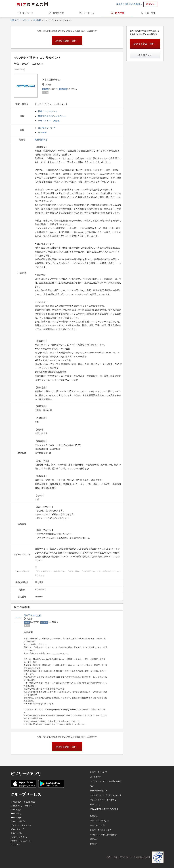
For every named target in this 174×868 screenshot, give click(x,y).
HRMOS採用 (16, 810)
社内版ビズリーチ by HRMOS (23, 802)
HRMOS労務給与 (18, 821)
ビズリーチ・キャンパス (21, 825)
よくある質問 (96, 777)
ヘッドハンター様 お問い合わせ (103, 835)
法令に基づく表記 (98, 825)
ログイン (150, 4)
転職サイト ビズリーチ (20, 20)
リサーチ (42, 132)
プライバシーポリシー (99, 821)
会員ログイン (145, 55)
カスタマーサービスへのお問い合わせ (106, 781)
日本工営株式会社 (32, 615)
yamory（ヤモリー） (19, 837)
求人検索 (119, 13)
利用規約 (94, 816)
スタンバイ (15, 845)
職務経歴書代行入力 (99, 791)
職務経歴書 (58, 13)
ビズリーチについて (99, 772)
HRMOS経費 (16, 818)
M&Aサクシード (17, 829)
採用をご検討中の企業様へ (129, 4)
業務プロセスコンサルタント (52, 116)
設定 (92, 786)
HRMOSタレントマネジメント (23, 806)
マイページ (28, 13)
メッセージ (89, 13)
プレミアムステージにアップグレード (106, 795)
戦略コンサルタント (48, 111)
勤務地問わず (42, 140)
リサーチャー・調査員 (49, 121)
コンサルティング (47, 128)
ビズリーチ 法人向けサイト (102, 830)
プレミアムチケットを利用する (103, 800)
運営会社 (94, 839)
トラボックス (16, 833)
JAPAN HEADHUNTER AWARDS (104, 809)
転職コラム (95, 804)
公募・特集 (150, 13)
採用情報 (94, 844)
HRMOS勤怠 (16, 814)
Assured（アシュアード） (21, 841)
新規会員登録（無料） (67, 41)
